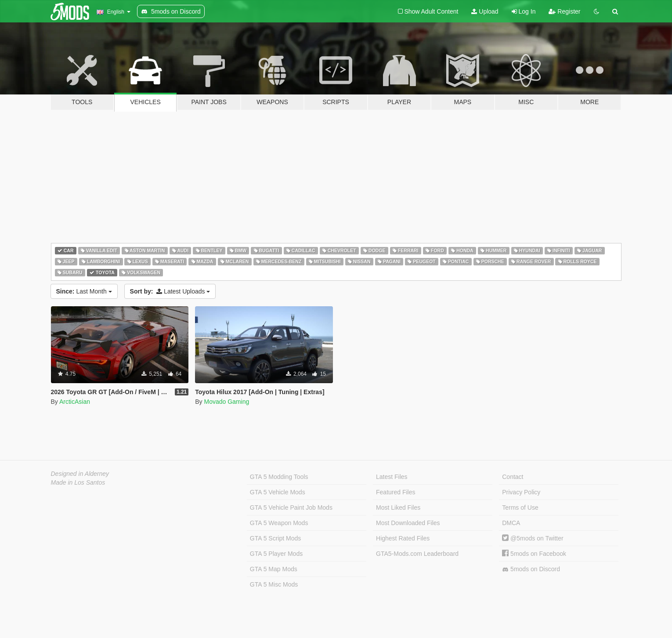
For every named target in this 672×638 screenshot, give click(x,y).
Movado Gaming (226, 402)
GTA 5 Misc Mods (274, 584)
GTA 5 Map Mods (274, 569)
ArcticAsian (75, 402)
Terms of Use (520, 507)
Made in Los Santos (78, 482)
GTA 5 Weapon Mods (279, 523)
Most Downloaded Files (408, 523)
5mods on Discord (531, 569)
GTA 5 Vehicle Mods (278, 492)
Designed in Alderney (80, 474)
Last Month (84, 291)
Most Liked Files (398, 507)
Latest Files (392, 477)
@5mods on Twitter (533, 538)
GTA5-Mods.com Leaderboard (417, 554)
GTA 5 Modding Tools (279, 477)
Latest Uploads (170, 291)
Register (564, 11)
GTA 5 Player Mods (276, 554)
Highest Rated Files (403, 538)
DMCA (511, 523)
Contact (513, 477)
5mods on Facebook (534, 554)
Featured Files (396, 492)
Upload (485, 11)
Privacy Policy (521, 492)
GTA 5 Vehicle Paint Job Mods (291, 507)
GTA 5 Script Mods (275, 538)
